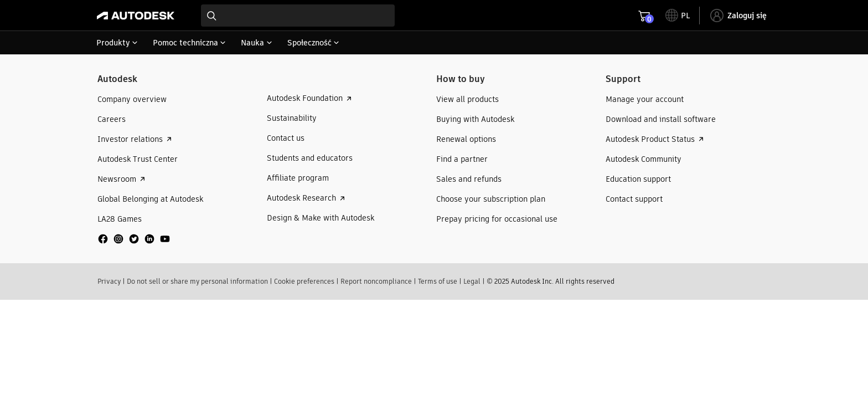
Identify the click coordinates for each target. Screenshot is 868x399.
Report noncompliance (376, 281)
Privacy (109, 281)
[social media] (134, 239)
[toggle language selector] (678, 16)
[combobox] (298, 16)
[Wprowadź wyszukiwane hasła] (298, 16)
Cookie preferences (304, 281)
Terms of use (438, 281)
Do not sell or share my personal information (197, 281)
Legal (472, 281)
